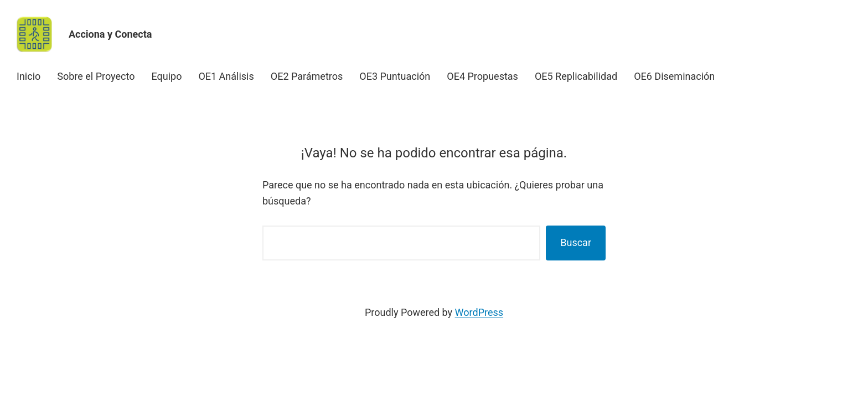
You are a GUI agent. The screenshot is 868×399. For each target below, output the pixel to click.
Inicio (29, 76)
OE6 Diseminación (674, 76)
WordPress (479, 312)
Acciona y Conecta (110, 34)
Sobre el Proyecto (96, 76)
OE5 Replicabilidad (576, 76)
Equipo (166, 76)
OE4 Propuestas (482, 76)
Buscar (576, 242)
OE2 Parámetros (307, 76)
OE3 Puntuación (395, 76)
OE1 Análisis (226, 76)
